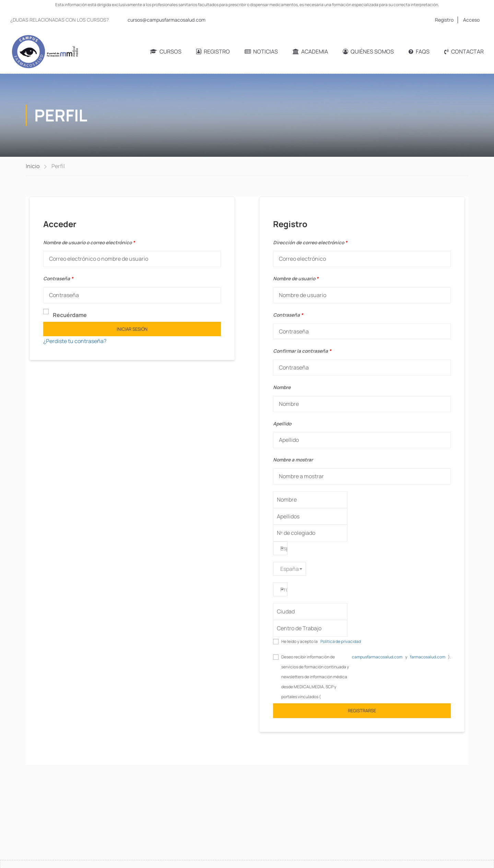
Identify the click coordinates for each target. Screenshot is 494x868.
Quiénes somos (368, 51)
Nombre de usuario (296, 278)
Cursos (166, 51)
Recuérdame (65, 314)
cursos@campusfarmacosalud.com (167, 20)
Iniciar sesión (132, 329)
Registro (444, 20)
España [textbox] (290, 569)
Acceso (471, 20)
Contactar (464, 51)
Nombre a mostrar (293, 460)
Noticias (261, 51)
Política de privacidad (341, 641)
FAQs (419, 51)
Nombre (282, 387)
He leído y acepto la (321, 642)
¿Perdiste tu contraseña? (75, 341)
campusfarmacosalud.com (377, 657)
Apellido (282, 424)
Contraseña (58, 278)
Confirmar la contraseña (302, 351)
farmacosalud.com (428, 657)
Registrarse (362, 711)
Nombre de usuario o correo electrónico (89, 242)
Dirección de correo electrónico (310, 242)
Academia (310, 51)
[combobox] (280, 548)
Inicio (33, 166)
